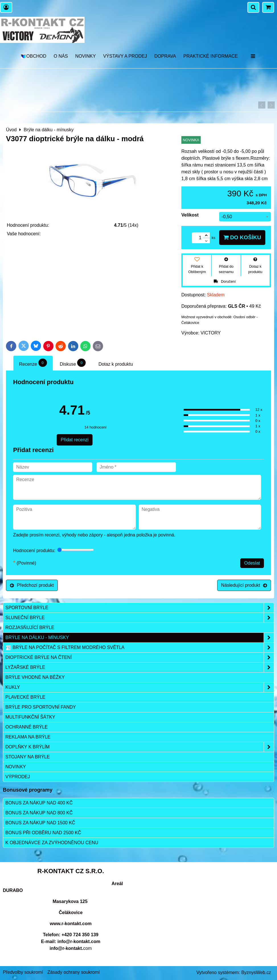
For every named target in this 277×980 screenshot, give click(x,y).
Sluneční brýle (140, 618)
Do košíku (242, 237)
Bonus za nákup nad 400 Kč (39, 803)
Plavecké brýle (25, 697)
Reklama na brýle (28, 737)
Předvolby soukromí (23, 972)
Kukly (140, 687)
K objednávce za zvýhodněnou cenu (52, 843)
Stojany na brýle (28, 757)
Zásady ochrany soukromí (73, 972)
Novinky (85, 56)
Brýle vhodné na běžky (35, 677)
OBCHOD (33, 56)
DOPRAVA (165, 56)
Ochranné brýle (26, 727)
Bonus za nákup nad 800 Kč (39, 813)
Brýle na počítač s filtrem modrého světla (140, 648)
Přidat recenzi (75, 440)
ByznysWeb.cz (256, 972)
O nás (61, 56)
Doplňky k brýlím (140, 747)
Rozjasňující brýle (30, 628)
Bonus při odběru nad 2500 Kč (43, 833)
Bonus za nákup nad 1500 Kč (40, 823)
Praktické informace (211, 56)
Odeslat (252, 563)
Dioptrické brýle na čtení (140, 658)
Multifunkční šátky (30, 717)
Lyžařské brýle (140, 667)
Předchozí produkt (32, 585)
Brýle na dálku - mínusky (140, 638)
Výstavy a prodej (125, 56)
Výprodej (18, 777)
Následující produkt (244, 585)
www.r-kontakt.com (71, 924)
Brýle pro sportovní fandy (41, 707)
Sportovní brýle (140, 608)
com (71, 948)
